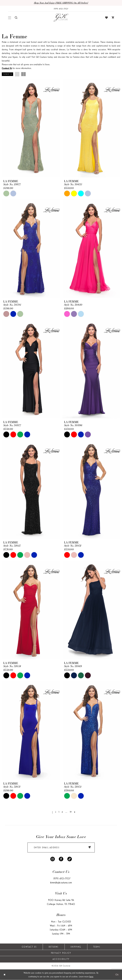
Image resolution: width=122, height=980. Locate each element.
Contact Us (29, 947)
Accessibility (61, 959)
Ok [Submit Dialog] (117, 975)
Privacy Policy (61, 953)
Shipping (76, 947)
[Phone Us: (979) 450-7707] (61, 9)
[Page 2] (56, 812)
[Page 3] (59, 812)
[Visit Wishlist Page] (106, 18)
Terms (97, 947)
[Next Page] (75, 812)
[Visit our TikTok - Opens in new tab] (70, 859)
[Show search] (16, 18)
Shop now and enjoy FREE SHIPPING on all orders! (61, 3)
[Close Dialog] (5, 975)
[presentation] (31, 128)
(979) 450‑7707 (62, 879)
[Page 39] (71, 812)
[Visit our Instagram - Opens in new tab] (53, 859)
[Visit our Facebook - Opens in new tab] (61, 859)
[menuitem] (9, 18)
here (91, 977)
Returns (54, 947)
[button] (9, 18)
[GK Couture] (61, 18)
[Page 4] (62, 812)
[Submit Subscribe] (88, 848)
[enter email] (61, 847)
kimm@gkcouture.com (61, 883)
